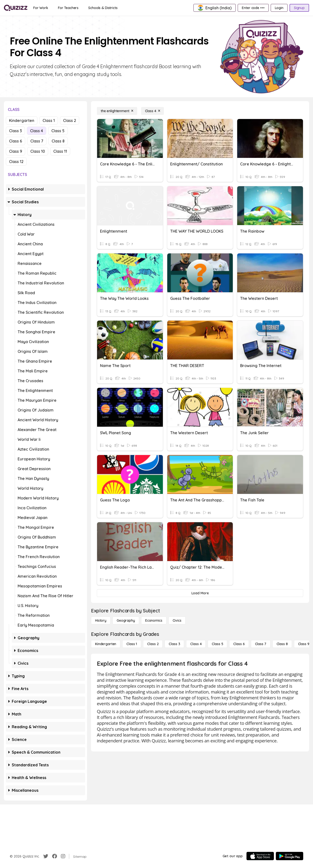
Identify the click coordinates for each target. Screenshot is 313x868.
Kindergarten (22, 120)
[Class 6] (239, 644)
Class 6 (16, 141)
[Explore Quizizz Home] (16, 8)
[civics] (177, 620)
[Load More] (200, 593)
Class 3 (15, 131)
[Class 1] (132, 644)
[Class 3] (174, 644)
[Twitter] (46, 856)
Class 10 (38, 151)
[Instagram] (63, 856)
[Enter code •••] (253, 8)
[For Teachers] (68, 8)
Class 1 (49, 120)
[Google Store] (290, 856)
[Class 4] (153, 111)
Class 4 (37, 131)
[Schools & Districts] (103, 8)
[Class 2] (153, 644)
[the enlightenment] (117, 111)
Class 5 (58, 131)
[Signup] (299, 8)
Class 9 (16, 151)
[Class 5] (217, 644)
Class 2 (70, 120)
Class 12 (16, 162)
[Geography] (126, 620)
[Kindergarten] (106, 644)
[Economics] (154, 620)
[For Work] (41, 8)
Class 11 (60, 151)
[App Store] (260, 856)
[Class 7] (261, 644)
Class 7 (37, 141)
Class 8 (58, 141)
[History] (101, 620)
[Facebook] (55, 856)
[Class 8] (282, 644)
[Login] (279, 8)
